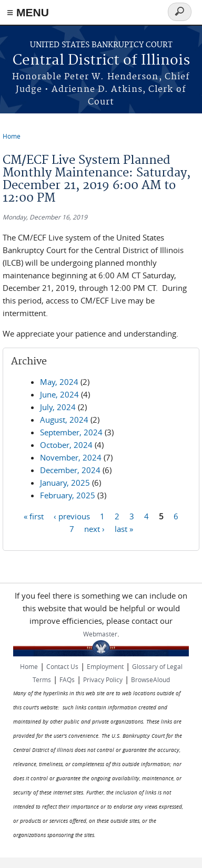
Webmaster (100, 634)
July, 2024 (58, 407)
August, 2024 (64, 420)
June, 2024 (59, 394)
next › (94, 528)
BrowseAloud (150, 679)
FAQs (67, 679)
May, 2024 (59, 382)
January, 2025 (65, 483)
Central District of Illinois (101, 61)
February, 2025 (68, 495)
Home (12, 136)
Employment (105, 666)
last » (124, 528)
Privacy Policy (103, 679)
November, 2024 (71, 457)
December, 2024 (70, 470)
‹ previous (72, 516)
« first (34, 516)
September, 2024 (71, 432)
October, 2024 (66, 445)
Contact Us (62, 666)
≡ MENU (28, 12)
